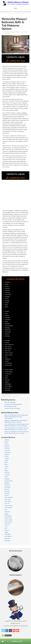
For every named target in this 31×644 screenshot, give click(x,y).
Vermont (7, 380)
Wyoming (7, 390)
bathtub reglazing (22, 394)
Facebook (7, 631)
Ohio (6, 357)
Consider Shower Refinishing (12, 408)
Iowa (6, 313)
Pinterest (14, 631)
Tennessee (8, 374)
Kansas (7, 315)
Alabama (7, 282)
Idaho (6, 305)
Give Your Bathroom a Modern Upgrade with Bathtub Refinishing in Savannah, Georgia (17, 425)
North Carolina (9, 353)
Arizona (7, 286)
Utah (6, 378)
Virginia (7, 382)
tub (20, 396)
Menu (15, 8)
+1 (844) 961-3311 (15, 61)
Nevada (7, 343)
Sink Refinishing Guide (10, 406)
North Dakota (9, 355)
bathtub (6, 394)
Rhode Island (8, 365)
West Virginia (8, 386)
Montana (7, 336)
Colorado (7, 292)
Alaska (7, 284)
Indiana (7, 311)
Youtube (18, 631)
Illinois (7, 307)
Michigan (7, 328)
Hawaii (7, 303)
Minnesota (8, 330)
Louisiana (8, 320)
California (7, 290)
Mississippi (8, 332)
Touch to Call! (17, 641)
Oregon (7, 361)
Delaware (8, 297)
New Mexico (8, 349)
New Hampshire (9, 345)
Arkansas (7, 288)
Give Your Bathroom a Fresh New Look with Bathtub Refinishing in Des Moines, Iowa (16, 429)
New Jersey (8, 347)
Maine (7, 322)
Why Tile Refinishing (10, 402)
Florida (7, 299)
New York (8, 351)
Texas (7, 376)
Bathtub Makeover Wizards (13, 32)
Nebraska (8, 340)
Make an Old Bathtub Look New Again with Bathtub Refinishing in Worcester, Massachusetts (16, 417)
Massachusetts (9, 326)
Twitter (3, 631)
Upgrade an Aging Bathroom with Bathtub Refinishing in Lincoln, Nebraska (16, 421)
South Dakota (9, 372)
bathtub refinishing (13, 394)
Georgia (7, 301)
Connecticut (8, 294)
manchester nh (15, 396)
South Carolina (9, 370)
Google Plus (10, 631)
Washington (8, 384)
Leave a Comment (6, 34)
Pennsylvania (8, 363)
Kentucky (7, 317)
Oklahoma (8, 359)
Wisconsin (8, 388)
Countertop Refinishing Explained (13, 404)
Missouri (7, 334)
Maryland (7, 324)
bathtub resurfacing (6, 396)
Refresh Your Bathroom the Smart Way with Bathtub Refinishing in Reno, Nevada (16, 432)
